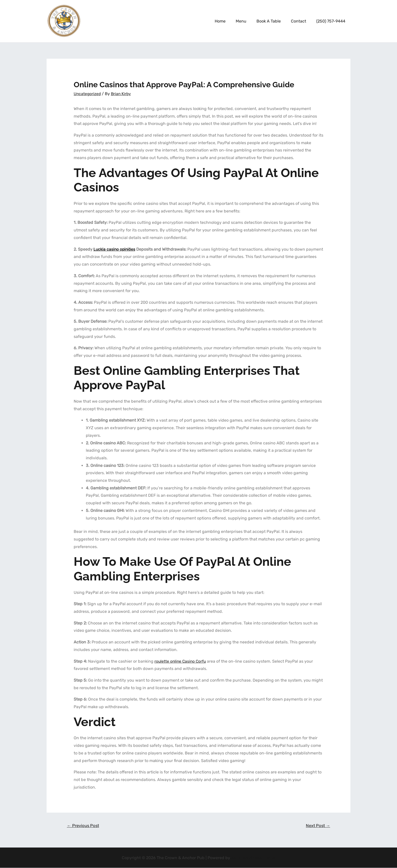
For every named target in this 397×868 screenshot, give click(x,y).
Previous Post (84, 826)
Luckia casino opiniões (115, 249)
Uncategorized (88, 94)
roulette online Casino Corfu (181, 661)
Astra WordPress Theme (253, 858)
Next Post (317, 826)
